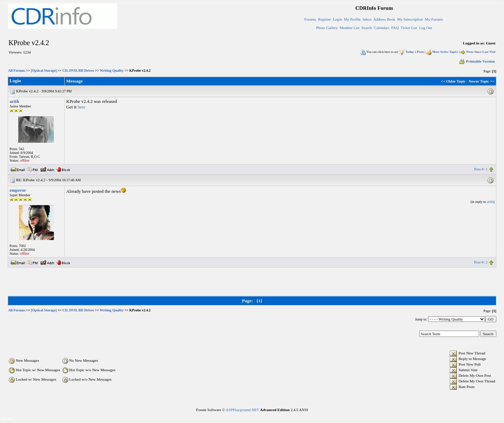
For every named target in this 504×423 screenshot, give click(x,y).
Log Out (425, 28)
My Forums (434, 19)
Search (367, 28)
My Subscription (410, 19)
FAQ (395, 28)
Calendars (381, 28)
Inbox (367, 19)
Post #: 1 (481, 169)
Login (337, 19)
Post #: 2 (481, 262)
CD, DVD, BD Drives (78, 70)
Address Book (384, 19)
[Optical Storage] (44, 70)
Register (325, 19)
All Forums (17, 70)
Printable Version (477, 61)
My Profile (352, 19)
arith (14, 101)
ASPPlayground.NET (242, 410)
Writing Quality (112, 70)
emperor (18, 190)
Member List (349, 28)
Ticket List (409, 28)
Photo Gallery (327, 28)
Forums (310, 19)
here (82, 107)
